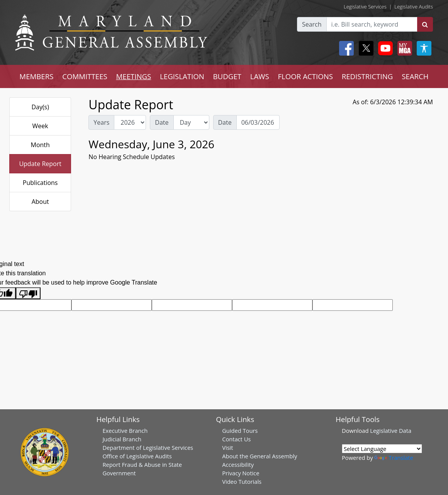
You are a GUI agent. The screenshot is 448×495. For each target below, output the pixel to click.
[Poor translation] (28, 293)
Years (101, 122)
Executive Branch (125, 431)
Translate (394, 458)
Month (40, 145)
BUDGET (227, 76)
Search (312, 24)
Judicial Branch (122, 439)
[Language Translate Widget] (382, 449)
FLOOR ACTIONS (305, 76)
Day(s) (40, 107)
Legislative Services (365, 7)
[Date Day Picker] (258, 122)
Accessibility (238, 464)
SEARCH (415, 76)
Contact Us (236, 439)
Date (162, 122)
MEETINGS (133, 76)
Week (40, 126)
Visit (227, 448)
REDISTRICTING (367, 76)
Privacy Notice (241, 473)
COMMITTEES (85, 76)
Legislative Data (391, 431)
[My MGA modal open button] (403, 48)
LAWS (260, 76)
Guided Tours (240, 431)
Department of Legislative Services (148, 448)
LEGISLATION (182, 76)
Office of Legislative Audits (137, 456)
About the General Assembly (260, 456)
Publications (40, 183)
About (40, 202)
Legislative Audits (414, 7)
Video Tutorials (242, 481)
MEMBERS (36, 76)
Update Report (40, 164)
